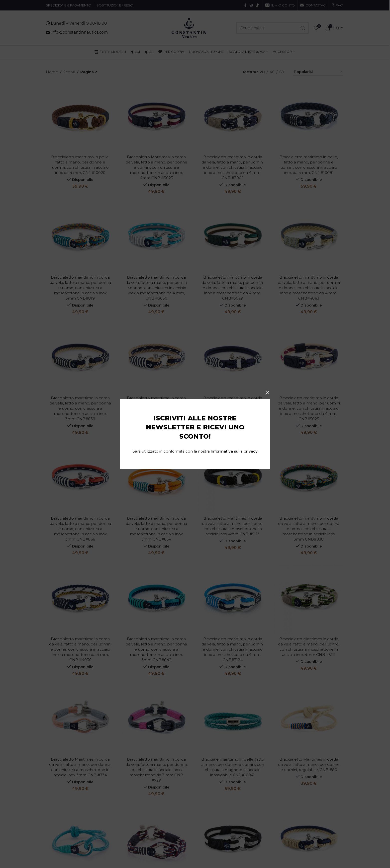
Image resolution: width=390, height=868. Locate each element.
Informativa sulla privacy (234, 451)
